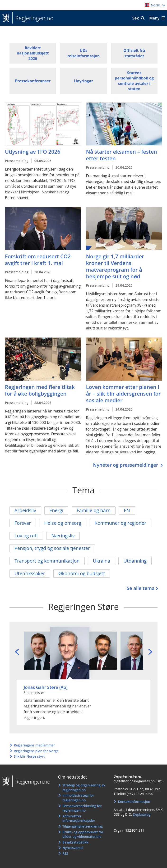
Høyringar (83, 81)
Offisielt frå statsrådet (134, 53)
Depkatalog (142, 814)
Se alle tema (141, 588)
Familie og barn (94, 510)
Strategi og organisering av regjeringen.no (84, 787)
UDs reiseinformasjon (83, 53)
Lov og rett (26, 536)
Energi (56, 510)
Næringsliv (63, 536)
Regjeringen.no (33, 18)
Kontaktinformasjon (134, 802)
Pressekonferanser (33, 81)
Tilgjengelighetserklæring (83, 826)
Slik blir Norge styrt (29, 756)
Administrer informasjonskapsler (79, 818)
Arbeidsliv (25, 510)
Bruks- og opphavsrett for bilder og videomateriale (83, 834)
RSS (65, 853)
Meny (154, 18)
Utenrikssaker (30, 573)
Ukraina (102, 561)
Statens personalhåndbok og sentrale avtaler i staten (134, 81)
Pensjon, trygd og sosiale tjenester (52, 548)
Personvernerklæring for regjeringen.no (82, 808)
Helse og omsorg (63, 523)
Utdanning (135, 561)
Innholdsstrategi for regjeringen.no (78, 798)
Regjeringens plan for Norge (36, 751)
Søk (136, 18)
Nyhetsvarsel (73, 848)
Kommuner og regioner (121, 523)
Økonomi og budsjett (82, 573)
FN (127, 510)
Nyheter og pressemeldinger (126, 465)
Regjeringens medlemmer (34, 745)
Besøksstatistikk (75, 842)
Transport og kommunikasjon (47, 561)
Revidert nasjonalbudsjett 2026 (33, 53)
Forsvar (23, 523)
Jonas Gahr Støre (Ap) (46, 687)
